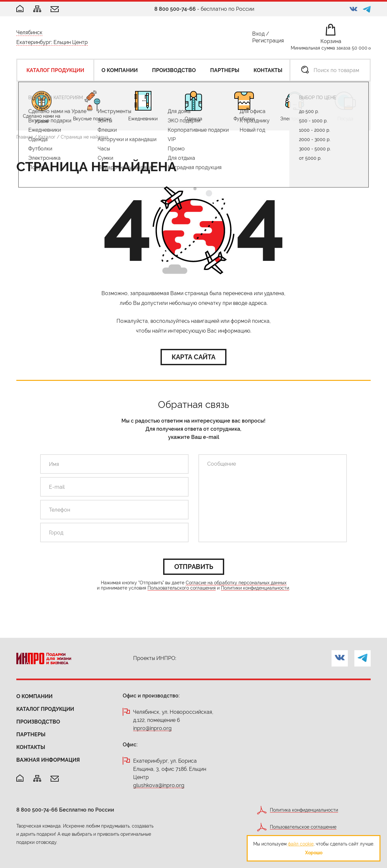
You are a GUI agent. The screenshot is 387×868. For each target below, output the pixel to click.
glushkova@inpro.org (159, 786)
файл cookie (301, 844)
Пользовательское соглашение (303, 827)
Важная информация (48, 760)
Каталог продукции (45, 709)
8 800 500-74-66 (175, 9)
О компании (34, 696)
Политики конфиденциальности (255, 588)
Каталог (47, 137)
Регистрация (268, 42)
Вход (258, 35)
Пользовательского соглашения (182, 588)
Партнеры (31, 734)
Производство (38, 722)
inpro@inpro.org (152, 729)
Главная (25, 137)
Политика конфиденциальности (304, 810)
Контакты (31, 747)
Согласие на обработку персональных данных (236, 583)
